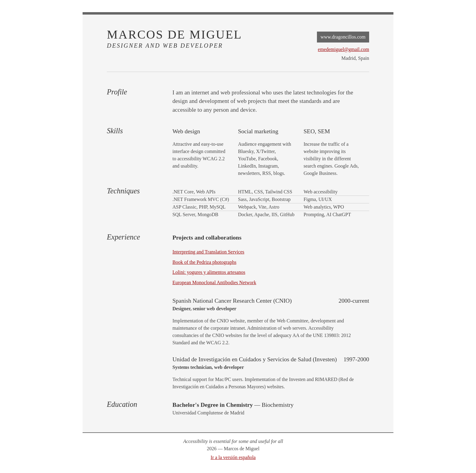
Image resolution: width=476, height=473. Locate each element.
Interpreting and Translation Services (208, 252)
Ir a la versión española (233, 457)
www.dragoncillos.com (343, 37)
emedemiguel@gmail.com (343, 49)
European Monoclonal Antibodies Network (214, 282)
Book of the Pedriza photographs (204, 262)
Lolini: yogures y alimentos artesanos (209, 272)
